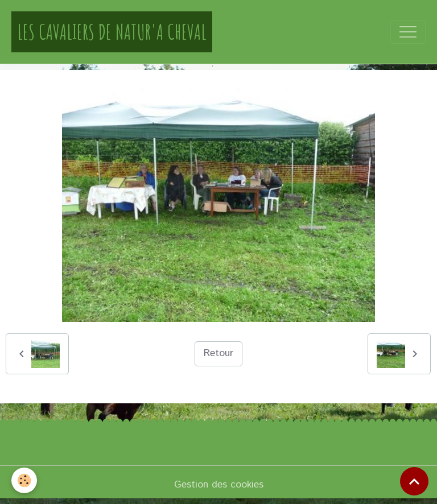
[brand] (112, 32)
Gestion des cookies (219, 485)
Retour (218, 353)
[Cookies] (24, 480)
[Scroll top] (414, 481)
